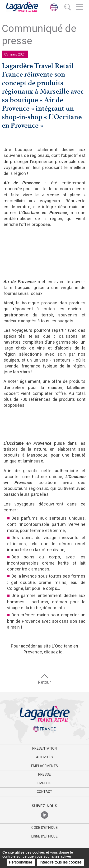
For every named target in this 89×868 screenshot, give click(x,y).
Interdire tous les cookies (61, 862)
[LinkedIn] (44, 815)
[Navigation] (80, 8)
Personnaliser (21, 862)
